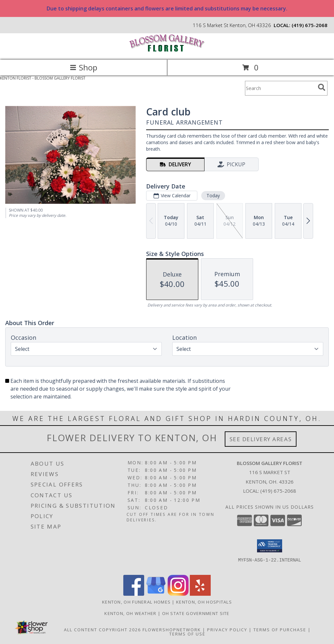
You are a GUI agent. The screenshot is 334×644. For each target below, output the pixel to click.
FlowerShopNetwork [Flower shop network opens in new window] (172, 630)
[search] (322, 87)
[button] (270, 546)
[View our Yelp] (200, 594)
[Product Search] (280, 88)
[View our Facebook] (134, 594)
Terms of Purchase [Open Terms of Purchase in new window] (280, 630)
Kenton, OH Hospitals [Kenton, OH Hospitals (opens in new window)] (204, 602)
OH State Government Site (196, 613)
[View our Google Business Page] (156, 594)
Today (213, 195)
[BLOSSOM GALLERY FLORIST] (167, 50)
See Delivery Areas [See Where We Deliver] (261, 439)
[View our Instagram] (178, 594)
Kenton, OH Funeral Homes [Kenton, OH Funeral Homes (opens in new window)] (136, 602)
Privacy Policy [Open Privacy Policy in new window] (227, 630)
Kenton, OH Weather (130, 613)
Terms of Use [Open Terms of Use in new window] (187, 634)
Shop (83, 67)
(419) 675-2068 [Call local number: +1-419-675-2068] (310, 25)
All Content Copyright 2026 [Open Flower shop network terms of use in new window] (102, 630)
